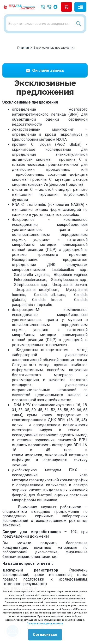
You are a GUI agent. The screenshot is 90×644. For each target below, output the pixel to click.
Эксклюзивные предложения (54, 48)
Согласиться (45, 635)
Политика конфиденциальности (45, 623)
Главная (23, 48)
